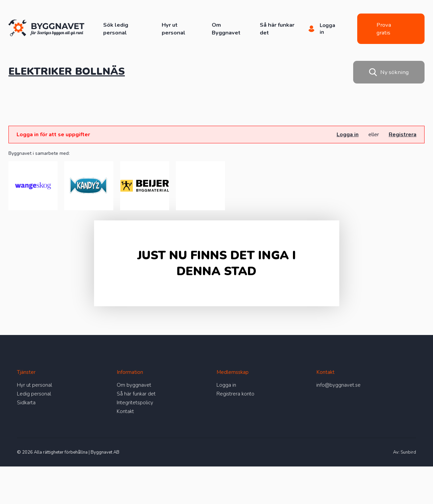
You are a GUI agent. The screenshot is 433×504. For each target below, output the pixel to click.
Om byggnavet (134, 385)
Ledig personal (34, 394)
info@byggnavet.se (338, 385)
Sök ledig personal (116, 29)
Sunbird (408, 452)
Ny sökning (389, 72)
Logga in (348, 135)
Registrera (403, 135)
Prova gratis (384, 29)
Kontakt (125, 411)
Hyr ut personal (174, 29)
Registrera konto (235, 394)
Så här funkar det (136, 394)
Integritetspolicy (135, 403)
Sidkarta (26, 403)
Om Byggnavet (226, 29)
